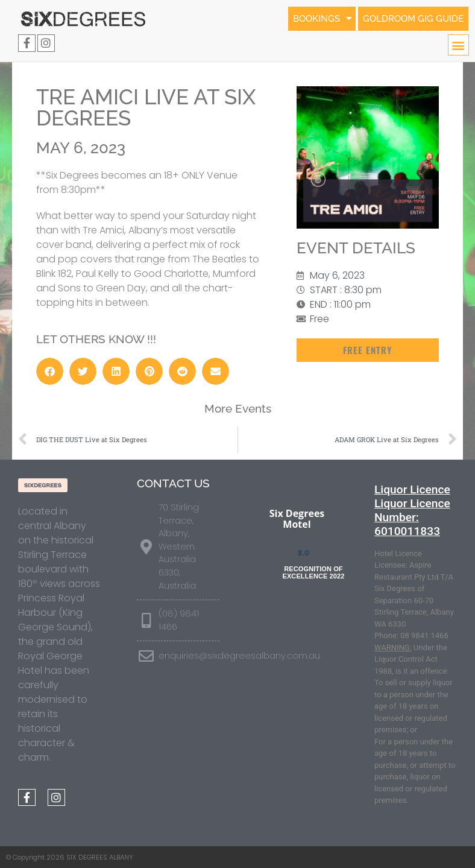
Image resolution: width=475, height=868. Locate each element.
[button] (458, 45)
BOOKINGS (314, 19)
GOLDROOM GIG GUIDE (411, 18)
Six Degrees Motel (297, 519)
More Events (238, 408)
